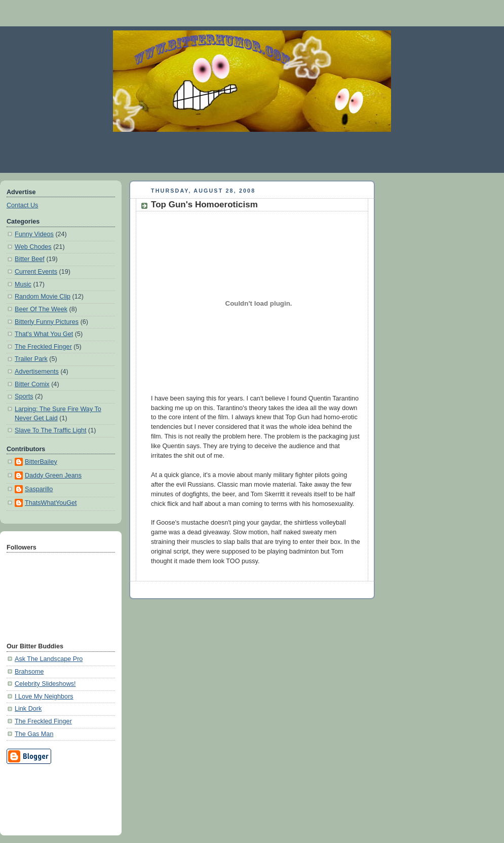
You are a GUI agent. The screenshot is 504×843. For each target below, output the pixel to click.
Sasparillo (39, 489)
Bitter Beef (30, 259)
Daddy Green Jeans (53, 475)
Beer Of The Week (41, 309)
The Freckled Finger (43, 347)
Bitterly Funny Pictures (47, 322)
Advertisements (37, 372)
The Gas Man (34, 734)
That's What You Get (44, 334)
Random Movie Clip (43, 297)
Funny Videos (34, 234)
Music (23, 284)
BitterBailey (41, 462)
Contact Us (22, 205)
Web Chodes (33, 247)
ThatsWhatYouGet (51, 503)
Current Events (36, 272)
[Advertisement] (52, 798)
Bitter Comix (32, 384)
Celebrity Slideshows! (45, 684)
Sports (24, 396)
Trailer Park (31, 359)
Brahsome (29, 672)
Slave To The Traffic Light (51, 430)
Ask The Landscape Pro (49, 659)
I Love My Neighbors (44, 697)
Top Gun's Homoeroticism (204, 205)
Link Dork (28, 709)
